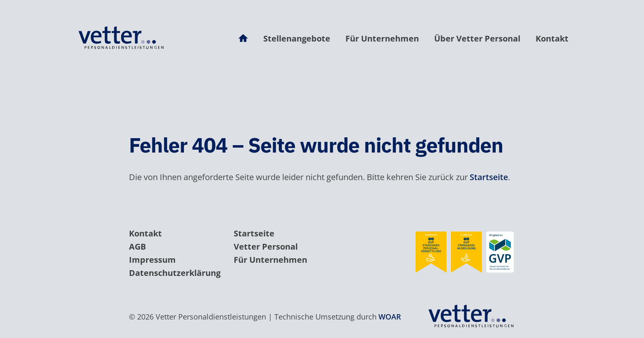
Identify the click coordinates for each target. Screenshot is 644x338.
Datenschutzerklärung (175, 273)
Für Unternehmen (382, 38)
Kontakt (552, 38)
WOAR (390, 317)
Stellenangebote (297, 38)
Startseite (489, 177)
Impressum (152, 260)
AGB (137, 247)
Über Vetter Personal (477, 38)
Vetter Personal (266, 247)
